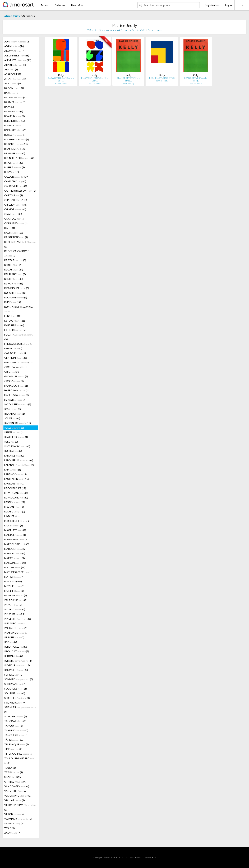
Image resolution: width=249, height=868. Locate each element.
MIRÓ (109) (13, 581)
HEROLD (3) (15, 400)
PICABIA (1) (15, 609)
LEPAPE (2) (15, 511)
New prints (77, 5)
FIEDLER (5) (15, 330)
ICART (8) (13, 409)
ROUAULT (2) (16, 670)
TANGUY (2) (13, 726)
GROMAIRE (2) (16, 376)
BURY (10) (12, 172)
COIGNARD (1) (16, 223)
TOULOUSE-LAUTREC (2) (20, 761)
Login (228, 5)
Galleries (60, 5)
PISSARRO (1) (16, 623)
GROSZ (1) (14, 381)
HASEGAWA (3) (17, 395)
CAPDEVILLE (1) (16, 186)
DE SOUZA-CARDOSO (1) (17, 253)
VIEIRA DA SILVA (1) (20, 807)
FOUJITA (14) (19, 337)
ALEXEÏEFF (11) (18, 60)
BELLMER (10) (15, 121)
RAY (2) (11, 642)
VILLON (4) (14, 814)
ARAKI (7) (15, 65)
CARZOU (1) (14, 195)
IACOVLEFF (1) (18, 404)
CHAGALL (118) (16, 200)
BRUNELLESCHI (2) (19, 158)
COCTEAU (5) (14, 219)
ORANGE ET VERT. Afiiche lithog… (128, 79)
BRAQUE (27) (16, 144)
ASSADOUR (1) (13, 74)
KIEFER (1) (14, 432)
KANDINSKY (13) (18, 423)
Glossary (147, 858)
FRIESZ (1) (13, 348)
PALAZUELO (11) (16, 600)
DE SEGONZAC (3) (20, 244)
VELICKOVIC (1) (18, 796)
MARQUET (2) (15, 549)
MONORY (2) (16, 595)
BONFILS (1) (14, 125)
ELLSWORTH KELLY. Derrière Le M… (61, 79)
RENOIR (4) (18, 661)
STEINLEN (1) (20, 710)
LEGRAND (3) (14, 507)
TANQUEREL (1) (16, 735)
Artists (45, 5)
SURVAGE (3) (16, 716)
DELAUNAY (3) (15, 274)
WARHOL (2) (14, 823)
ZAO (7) (12, 833)
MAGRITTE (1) (15, 530)
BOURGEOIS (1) (17, 139)
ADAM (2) (17, 42)
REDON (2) (14, 656)
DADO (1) (10, 228)
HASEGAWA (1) (16, 390)
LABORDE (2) (14, 456)
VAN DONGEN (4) (17, 786)
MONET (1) (14, 591)
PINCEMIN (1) (18, 619)
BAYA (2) (9, 107)
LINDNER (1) (15, 516)
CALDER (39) (16, 177)
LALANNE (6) (19, 465)
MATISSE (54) (15, 567)
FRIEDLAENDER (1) (18, 344)
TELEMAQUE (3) (17, 744)
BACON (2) (14, 88)
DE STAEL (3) (15, 260)
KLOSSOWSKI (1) (17, 446)
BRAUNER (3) (15, 153)
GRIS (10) (12, 372)
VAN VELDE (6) (15, 791)
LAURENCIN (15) (17, 479)
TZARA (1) (14, 772)
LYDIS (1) (14, 525)
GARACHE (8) (15, 353)
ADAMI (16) (14, 46)
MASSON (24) (15, 563)
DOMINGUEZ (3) (17, 288)
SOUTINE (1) (15, 693)
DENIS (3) (14, 279)
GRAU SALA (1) (16, 367)
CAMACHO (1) (15, 181)
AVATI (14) (13, 83)
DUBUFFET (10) (15, 293)
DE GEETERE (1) (16, 237)
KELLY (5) (14, 428)
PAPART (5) (13, 605)
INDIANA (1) (15, 414)
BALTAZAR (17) (16, 97)
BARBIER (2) (15, 102)
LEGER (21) (15, 502)
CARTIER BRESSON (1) (20, 191)
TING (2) (13, 749)
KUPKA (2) (13, 451)
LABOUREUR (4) (19, 460)
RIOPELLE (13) (17, 665)
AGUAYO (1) (15, 51)
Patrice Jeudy (11, 16)
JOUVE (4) (12, 418)
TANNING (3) (16, 730)
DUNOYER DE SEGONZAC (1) (19, 309)
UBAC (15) (13, 777)
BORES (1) (15, 135)
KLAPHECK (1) (16, 437)
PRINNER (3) (14, 637)
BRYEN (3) (14, 163)
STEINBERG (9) (15, 703)
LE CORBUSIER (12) (15, 488)
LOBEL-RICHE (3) (17, 521)
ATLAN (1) (16, 79)
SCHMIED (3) (19, 679)
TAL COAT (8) (15, 721)
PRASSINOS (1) (16, 633)
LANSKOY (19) (15, 474)
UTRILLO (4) (15, 782)
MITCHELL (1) (14, 586)
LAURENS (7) (14, 484)
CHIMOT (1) (15, 209)
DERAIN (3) (14, 283)
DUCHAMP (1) (16, 297)
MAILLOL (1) (15, 535)
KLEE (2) (11, 442)
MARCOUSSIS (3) (17, 544)
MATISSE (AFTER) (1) (19, 572)
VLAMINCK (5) (18, 819)
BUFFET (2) (15, 167)
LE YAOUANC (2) (16, 498)
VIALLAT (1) (15, 800)
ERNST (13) (13, 316)
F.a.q (154, 858)
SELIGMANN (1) (15, 684)
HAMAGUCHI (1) (16, 386)
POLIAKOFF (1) (16, 628)
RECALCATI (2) (17, 651)
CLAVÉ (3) (13, 214)
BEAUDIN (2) (15, 116)
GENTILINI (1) (16, 358)
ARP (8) (11, 69)
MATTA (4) (14, 577)
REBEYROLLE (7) (16, 647)
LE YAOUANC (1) (16, 493)
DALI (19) (14, 233)
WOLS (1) (10, 828)
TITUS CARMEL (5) (18, 754)
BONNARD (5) (15, 130)
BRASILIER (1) (15, 149)
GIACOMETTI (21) (18, 362)
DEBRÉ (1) (13, 265)
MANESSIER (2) (16, 539)
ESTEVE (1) (15, 321)
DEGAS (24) (14, 270)
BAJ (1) (11, 93)
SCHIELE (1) (13, 675)
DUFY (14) (13, 302)
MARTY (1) (15, 558)
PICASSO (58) (15, 614)
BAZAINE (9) (14, 111)
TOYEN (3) (10, 768)
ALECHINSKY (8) (17, 55)
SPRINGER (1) (17, 698)
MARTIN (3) (15, 553)
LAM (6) (13, 470)
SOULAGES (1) (16, 689)
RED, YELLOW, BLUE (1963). (162, 78)
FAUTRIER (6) (14, 325)
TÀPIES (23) (14, 740)
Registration (212, 5)
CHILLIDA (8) (16, 205)
